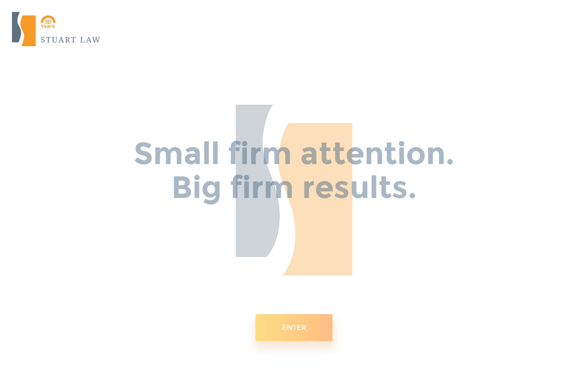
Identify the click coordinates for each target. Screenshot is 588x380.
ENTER (294, 324)
